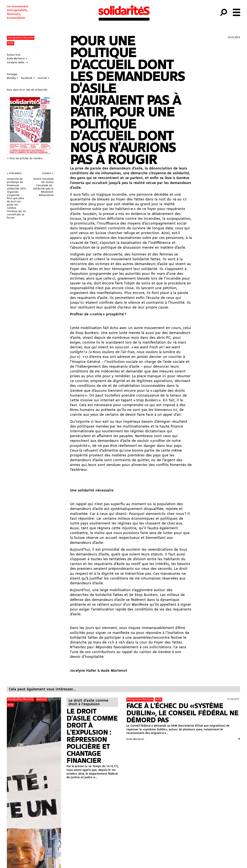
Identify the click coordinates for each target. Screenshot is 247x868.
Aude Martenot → (17, 59)
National (41, 699)
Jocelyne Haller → (17, 63)
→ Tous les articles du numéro (25, 159)
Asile (10, 43)
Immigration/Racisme (21, 38)
